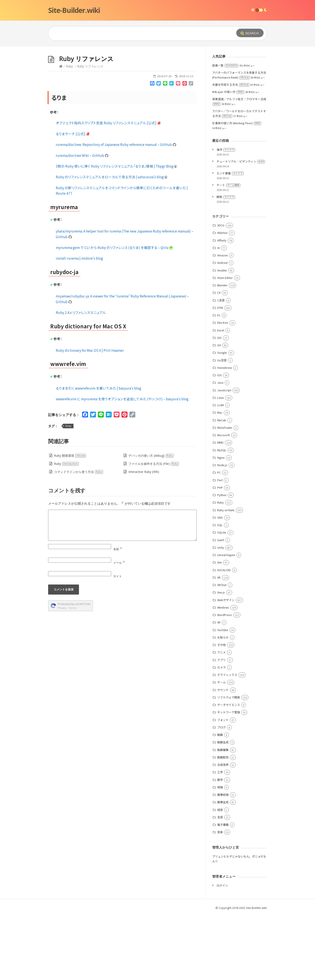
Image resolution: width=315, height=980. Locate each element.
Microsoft (224, 501)
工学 (220, 838)
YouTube (223, 696)
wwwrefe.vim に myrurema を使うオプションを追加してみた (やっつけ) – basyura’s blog (122, 464)
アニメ (221, 718)
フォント (223, 785)
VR (219, 643)
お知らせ (223, 703)
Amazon (222, 321)
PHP (220, 553)
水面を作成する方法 (231, 150)
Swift (221, 606)
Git (219, 411)
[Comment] (122, 591)
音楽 (220, 898)
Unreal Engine (226, 620)
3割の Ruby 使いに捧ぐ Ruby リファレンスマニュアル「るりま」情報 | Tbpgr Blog (117, 232)
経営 (220, 875)
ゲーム (221, 748)
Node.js (222, 531)
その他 (221, 710)
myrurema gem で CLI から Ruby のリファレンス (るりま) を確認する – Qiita (114, 313)
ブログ (221, 793)
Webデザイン (226, 666)
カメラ (221, 733)
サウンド (223, 755)
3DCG (221, 291)
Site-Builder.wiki (74, 10)
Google (222, 418)
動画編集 (223, 815)
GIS (219, 403)
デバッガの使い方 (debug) (151, 521)
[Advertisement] (157, 79)
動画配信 (223, 823)
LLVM (220, 471)
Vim (220, 628)
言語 (220, 883)
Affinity (222, 306)
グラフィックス (227, 740)
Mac (220, 478)
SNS (220, 583)
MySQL (222, 516)
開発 (226, 262)
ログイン (222, 951)
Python (222, 561)
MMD (220, 508)
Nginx (221, 523)
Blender (222, 351)
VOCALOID (224, 636)
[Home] (61, 132)
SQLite (222, 598)
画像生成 (223, 868)
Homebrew (225, 433)
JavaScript (224, 456)
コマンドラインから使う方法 (79, 537)
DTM (220, 373)
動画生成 (223, 808)
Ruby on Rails (226, 576)
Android (222, 328)
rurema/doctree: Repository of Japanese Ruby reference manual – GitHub (116, 210)
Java (220, 448)
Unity (221, 613)
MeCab (222, 486)
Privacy (62, 673)
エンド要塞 (230, 239)
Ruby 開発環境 (70, 521)
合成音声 (223, 830)
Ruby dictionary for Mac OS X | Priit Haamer (90, 416)
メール (119, 628)
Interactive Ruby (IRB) (144, 537)
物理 (220, 853)
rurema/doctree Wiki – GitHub (82, 221)
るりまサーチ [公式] (73, 199)
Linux (220, 463)
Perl (220, 546)
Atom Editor (225, 343)
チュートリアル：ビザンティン (241, 227)
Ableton (222, 298)
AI (218, 313)
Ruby (69, 132)
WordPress (225, 680)
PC (219, 538)
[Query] (136, 33)
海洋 (226, 215)
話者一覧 (225, 131)
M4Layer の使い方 (228, 157)
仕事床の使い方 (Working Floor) (237, 189)
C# (219, 358)
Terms (73, 673)
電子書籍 (223, 890)
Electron (223, 388)
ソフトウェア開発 (229, 763)
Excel (221, 396)
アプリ (221, 725)
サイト (118, 642)
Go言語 (222, 426)
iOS (220, 441)
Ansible (222, 336)
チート (228, 251)
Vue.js (221, 658)
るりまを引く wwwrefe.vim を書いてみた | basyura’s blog (99, 454)
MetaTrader (225, 493)
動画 (220, 800)
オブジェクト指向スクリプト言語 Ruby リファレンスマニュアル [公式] (108, 188)
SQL (220, 591)
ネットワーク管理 (229, 778)
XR (219, 688)
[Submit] (250, 33)
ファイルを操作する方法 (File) (154, 529)
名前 (118, 615)
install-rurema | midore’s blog (79, 324)
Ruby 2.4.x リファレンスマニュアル (81, 378)
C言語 (221, 366)
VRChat (222, 650)
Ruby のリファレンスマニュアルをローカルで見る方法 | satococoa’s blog (112, 242)
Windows (223, 673)
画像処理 (223, 860)
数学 (220, 845)
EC (219, 381)
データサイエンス (229, 770)
